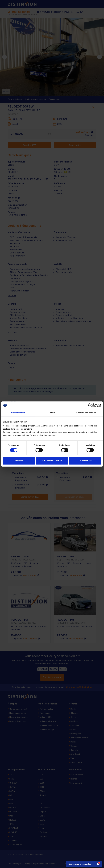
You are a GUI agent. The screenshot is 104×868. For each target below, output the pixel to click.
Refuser (19, 461)
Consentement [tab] (18, 413)
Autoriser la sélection (52, 461)
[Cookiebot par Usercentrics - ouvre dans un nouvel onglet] (90, 405)
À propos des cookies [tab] (86, 413)
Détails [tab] (52, 413)
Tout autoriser (85, 461)
